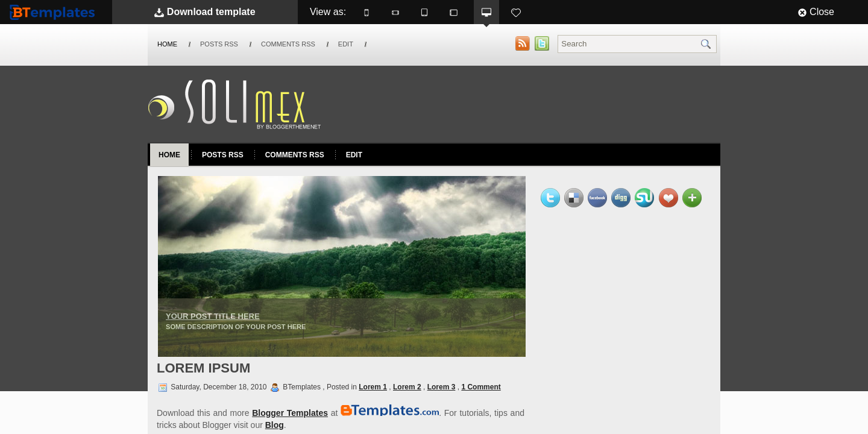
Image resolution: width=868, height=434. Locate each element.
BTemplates (55, 12)
